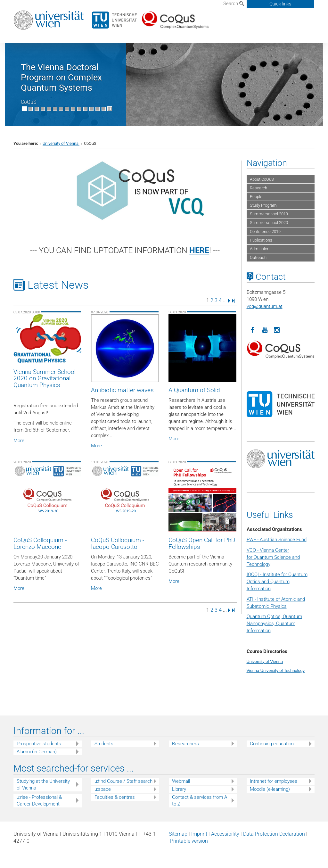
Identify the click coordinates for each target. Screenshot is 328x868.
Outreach (258, 257)
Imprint (199, 834)
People (256, 197)
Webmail (181, 781)
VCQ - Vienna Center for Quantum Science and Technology (273, 557)
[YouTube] (265, 329)
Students (104, 744)
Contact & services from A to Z (200, 801)
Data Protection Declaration (274, 834)
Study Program (263, 205)
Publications (261, 240)
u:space (103, 789)
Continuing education (272, 744)
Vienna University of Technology (276, 670)
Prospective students (39, 744)
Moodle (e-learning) (270, 789)
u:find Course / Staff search (123, 781)
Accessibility (225, 834)
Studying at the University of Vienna (43, 785)
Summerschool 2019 (269, 214)
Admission (260, 249)
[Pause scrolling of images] (110, 109)
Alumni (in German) (37, 752)
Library (179, 789)
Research (258, 188)
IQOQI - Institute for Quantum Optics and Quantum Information (277, 582)
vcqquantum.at (265, 306)
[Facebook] (253, 329)
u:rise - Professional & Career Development (39, 801)
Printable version (189, 841)
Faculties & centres (115, 797)
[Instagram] (277, 329)
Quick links (280, 4)
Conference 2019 (265, 231)
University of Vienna (61, 143)
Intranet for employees (274, 781)
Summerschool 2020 (269, 223)
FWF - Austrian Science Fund (277, 540)
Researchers (185, 744)
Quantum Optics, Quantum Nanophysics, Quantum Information (274, 624)
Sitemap (178, 834)
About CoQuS (262, 179)
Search (234, 4)
